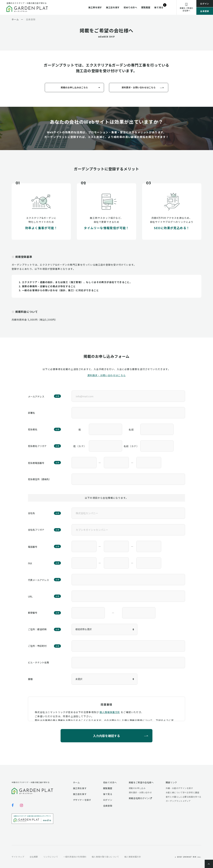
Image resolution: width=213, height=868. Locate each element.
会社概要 (34, 857)
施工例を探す (95, 7)
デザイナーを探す (82, 800)
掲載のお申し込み (137, 788)
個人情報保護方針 (110, 712)
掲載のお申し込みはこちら (74, 87)
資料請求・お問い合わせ (140, 792)
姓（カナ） (80, 446)
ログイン (205, 4)
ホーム (76, 782)
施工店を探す (113, 7)
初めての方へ (130, 7)
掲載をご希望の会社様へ (141, 782)
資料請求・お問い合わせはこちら (139, 87)
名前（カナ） (131, 446)
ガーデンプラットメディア (178, 801)
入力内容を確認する (106, 736)
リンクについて (51, 857)
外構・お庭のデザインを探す (179, 788)
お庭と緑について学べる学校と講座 (183, 792)
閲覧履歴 (146, 7)
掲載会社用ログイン (140, 798)
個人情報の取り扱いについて (105, 857)
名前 (131, 430)
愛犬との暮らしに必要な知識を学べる (184, 797)
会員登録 (205, 11)
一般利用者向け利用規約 (75, 857)
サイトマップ (18, 857)
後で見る (159, 7)
